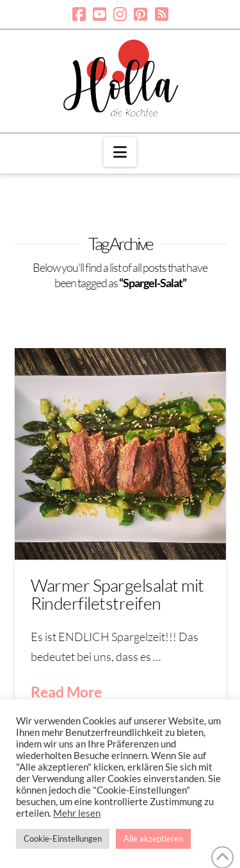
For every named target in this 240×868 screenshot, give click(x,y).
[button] (120, 152)
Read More (66, 692)
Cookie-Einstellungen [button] (63, 839)
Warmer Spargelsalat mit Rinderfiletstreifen (117, 594)
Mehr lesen (77, 813)
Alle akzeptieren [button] (153, 839)
